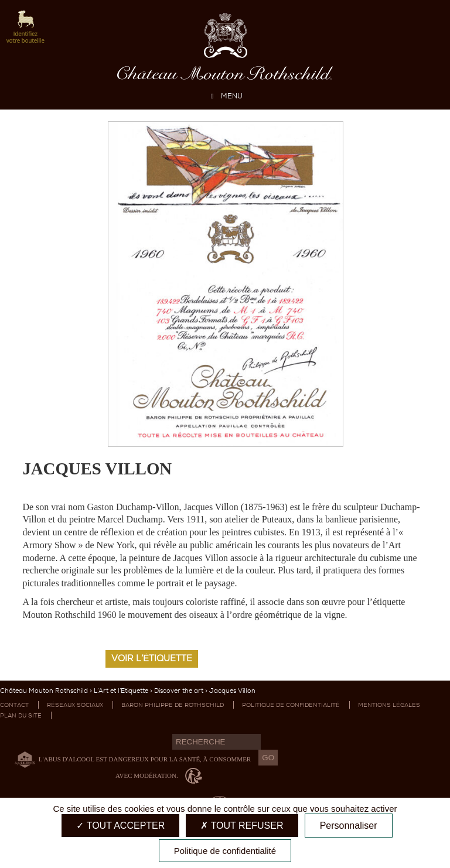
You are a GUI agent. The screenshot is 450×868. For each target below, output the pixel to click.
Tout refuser (242, 826)
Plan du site (21, 715)
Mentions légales (389, 705)
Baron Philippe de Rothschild (173, 705)
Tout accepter (120, 826)
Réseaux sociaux (75, 705)
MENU (225, 96)
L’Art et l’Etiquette (121, 691)
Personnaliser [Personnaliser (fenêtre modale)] (349, 826)
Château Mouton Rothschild (44, 691)
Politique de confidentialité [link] (225, 851)
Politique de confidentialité (291, 705)
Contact (14, 705)
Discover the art (179, 691)
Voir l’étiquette (152, 658)
